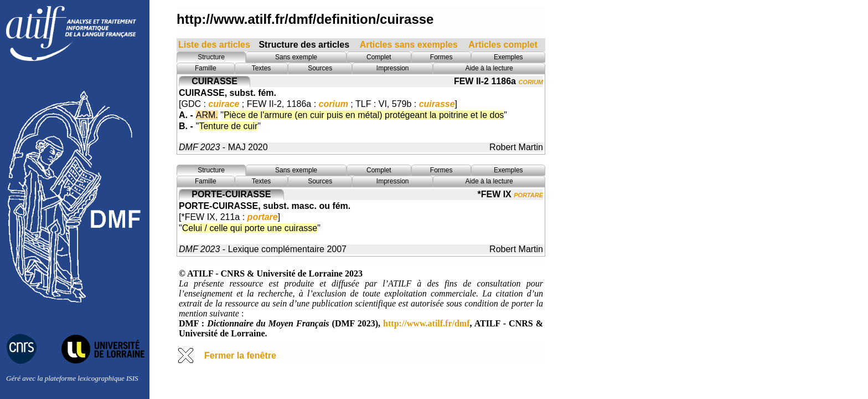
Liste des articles (214, 45)
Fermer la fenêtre (240, 355)
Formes (441, 57)
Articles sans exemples (409, 45)
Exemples (508, 57)
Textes (262, 68)
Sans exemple (296, 57)
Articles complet (503, 45)
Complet (379, 57)
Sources (320, 68)
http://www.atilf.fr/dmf (426, 323)
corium (531, 81)
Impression (393, 68)
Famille (206, 68)
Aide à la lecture (489, 68)
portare (528, 194)
